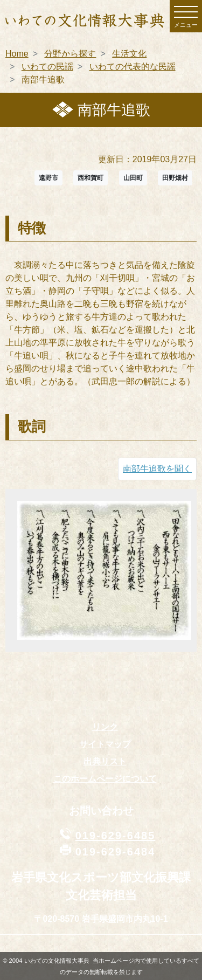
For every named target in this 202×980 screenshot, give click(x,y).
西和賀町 (90, 178)
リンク (105, 727)
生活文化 (129, 54)
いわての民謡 (47, 67)
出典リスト (105, 761)
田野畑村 (175, 178)
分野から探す (70, 54)
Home (17, 54)
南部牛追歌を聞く (157, 469)
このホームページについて (105, 779)
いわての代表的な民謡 (133, 67)
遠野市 (48, 178)
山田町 (133, 178)
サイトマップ (105, 744)
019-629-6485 (116, 836)
